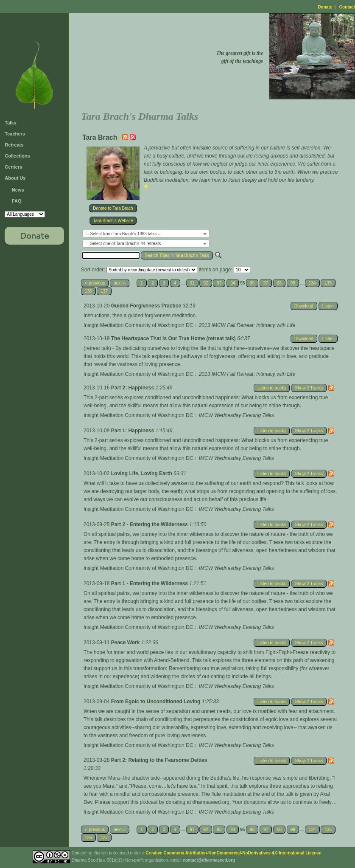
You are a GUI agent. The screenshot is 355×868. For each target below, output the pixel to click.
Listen (328, 306)
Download (304, 306)
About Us (15, 178)
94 (233, 283)
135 (328, 283)
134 (312, 283)
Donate (325, 7)
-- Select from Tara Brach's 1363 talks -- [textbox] (123, 234)
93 (219, 283)
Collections (17, 156)
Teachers (15, 134)
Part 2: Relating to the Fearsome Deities (159, 760)
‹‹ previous (95, 283)
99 (293, 283)
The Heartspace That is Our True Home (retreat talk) (174, 338)
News (18, 190)
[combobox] (146, 234)
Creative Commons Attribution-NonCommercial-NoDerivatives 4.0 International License (233, 853)
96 (252, 283)
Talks (10, 123)
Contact (347, 7)
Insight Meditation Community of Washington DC (138, 325)
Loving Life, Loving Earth (142, 473)
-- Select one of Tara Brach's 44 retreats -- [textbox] (126, 244)
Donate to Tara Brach (113, 208)
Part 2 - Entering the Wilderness (150, 524)
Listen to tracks (272, 388)
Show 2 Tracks (309, 388)
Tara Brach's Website (113, 221)
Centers (13, 167)
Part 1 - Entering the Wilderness (150, 583)
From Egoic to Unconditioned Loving (157, 702)
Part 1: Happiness (133, 431)
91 (192, 283)
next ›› (120, 283)
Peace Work (126, 643)
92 (205, 283)
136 (88, 291)
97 (266, 283)
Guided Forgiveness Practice (147, 306)
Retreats (14, 145)
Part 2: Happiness (133, 388)
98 (279, 283)
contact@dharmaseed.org (209, 860)
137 (104, 291)
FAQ (17, 201)
